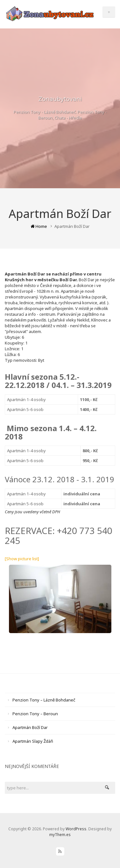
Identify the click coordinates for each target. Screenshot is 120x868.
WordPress (76, 829)
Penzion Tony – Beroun (35, 714)
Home (39, 226)
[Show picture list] (22, 559)
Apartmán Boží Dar (30, 727)
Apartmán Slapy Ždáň (33, 741)
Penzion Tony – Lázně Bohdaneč (44, 700)
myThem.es (60, 835)
